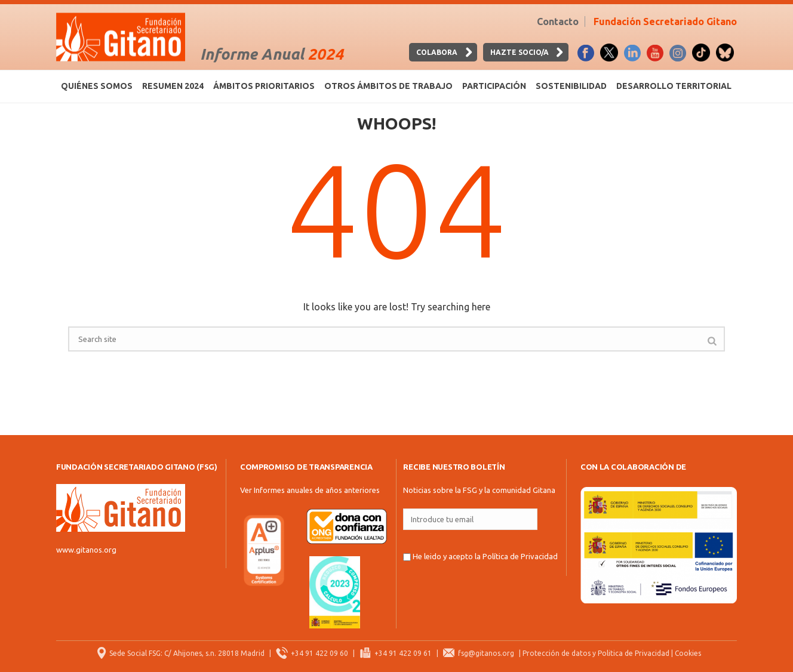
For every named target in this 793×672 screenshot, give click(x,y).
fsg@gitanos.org (486, 653)
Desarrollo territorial (674, 86)
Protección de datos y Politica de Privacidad (596, 653)
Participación (494, 86)
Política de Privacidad (520, 556)
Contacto (558, 21)
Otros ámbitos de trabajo (388, 86)
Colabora (437, 52)
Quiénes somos (97, 86)
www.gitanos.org (86, 550)
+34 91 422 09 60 (319, 653)
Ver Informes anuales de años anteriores (310, 490)
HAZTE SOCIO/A (520, 52)
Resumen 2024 (173, 86)
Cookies (688, 653)
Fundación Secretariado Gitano (665, 21)
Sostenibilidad (571, 86)
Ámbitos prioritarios (264, 86)
